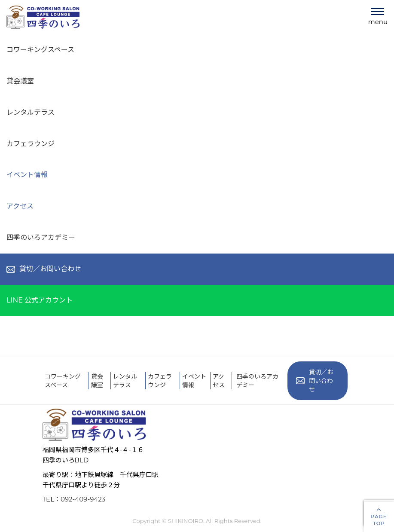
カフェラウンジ (31, 144)
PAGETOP (379, 516)
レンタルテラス (31, 112)
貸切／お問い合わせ (44, 269)
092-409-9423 (83, 499)
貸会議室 (20, 81)
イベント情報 (27, 175)
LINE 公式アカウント (40, 300)
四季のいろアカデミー (41, 237)
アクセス (20, 206)
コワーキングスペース (40, 50)
